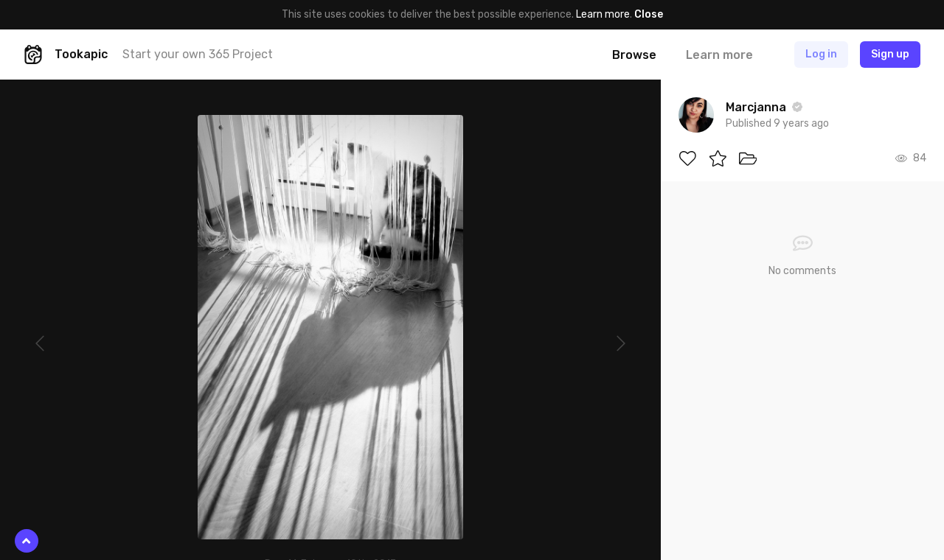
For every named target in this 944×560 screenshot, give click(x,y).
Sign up (890, 54)
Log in (821, 54)
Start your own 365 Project (198, 54)
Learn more (603, 14)
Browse (634, 55)
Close (649, 14)
